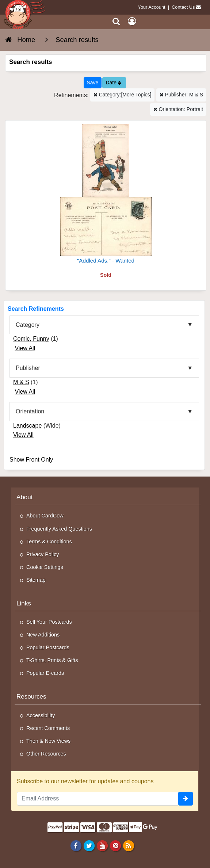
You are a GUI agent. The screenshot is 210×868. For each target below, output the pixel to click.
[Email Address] (98, 799)
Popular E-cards (45, 673)
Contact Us (183, 7)
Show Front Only (31, 460)
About (25, 497)
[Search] (116, 21)
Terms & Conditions (49, 542)
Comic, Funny (31, 339)
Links (24, 603)
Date (113, 83)
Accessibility (41, 715)
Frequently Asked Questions (59, 529)
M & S (21, 382)
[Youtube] (102, 845)
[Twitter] (89, 845)
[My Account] (132, 21)
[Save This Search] (93, 83)
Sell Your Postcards (49, 622)
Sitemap (36, 580)
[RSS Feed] (129, 845)
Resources (31, 697)
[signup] (186, 799)
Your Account (152, 7)
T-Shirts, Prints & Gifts (52, 660)
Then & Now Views (48, 741)
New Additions (43, 635)
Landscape (27, 426)
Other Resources (46, 754)
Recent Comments (48, 728)
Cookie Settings (45, 567)
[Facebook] (76, 845)
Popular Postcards (48, 647)
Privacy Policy (43, 554)
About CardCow (45, 516)
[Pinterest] (115, 845)
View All (25, 348)
